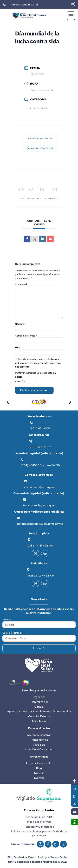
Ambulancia (39, 721)
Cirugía (39, 707)
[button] (74, 781)
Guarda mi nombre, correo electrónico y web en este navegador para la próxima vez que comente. (38, 363)
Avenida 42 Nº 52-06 (40, 576)
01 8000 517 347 (40, 447)
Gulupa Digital (59, 857)
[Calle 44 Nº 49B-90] (29, 540)
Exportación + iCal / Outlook (40, 148)
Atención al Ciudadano (39, 749)
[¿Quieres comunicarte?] (4, 5)
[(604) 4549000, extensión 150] (22, 459)
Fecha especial (39, 108)
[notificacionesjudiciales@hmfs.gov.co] (19, 518)
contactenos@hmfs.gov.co (40, 487)
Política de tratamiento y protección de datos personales (39, 833)
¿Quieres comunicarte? (24, 5)
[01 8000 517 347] (31, 441)
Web (17, 347)
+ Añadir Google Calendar (40, 138)
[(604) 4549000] (31, 423)
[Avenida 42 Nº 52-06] (28, 570)
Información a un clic (39, 763)
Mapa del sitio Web (39, 822)
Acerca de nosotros (39, 735)
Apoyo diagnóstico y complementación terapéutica (39, 711)
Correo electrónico (26, 336)
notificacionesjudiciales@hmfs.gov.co (40, 524)
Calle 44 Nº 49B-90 (40, 546)
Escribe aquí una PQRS (39, 817)
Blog (39, 768)
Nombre (20, 324)
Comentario (22, 284)
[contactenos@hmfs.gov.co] (26, 481)
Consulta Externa (39, 716)
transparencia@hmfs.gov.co (40, 505)
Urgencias (39, 697)
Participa (39, 745)
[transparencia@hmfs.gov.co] (25, 499)
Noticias (39, 773)
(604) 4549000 (40, 428)
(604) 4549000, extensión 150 (40, 465)
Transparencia (39, 740)
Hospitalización (39, 702)
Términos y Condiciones (39, 827)
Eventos (39, 778)
